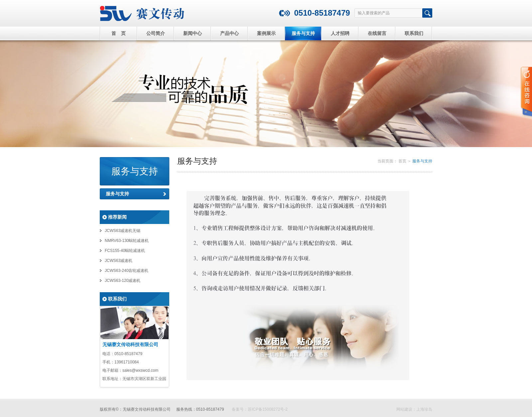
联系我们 (414, 33)
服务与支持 (303, 33)
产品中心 (229, 33)
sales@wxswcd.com (140, 370)
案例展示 (266, 33)
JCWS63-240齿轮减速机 (127, 271)
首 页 (119, 33)
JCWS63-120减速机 (123, 281)
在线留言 (377, 33)
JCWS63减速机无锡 (123, 231)
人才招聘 (340, 33)
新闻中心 (193, 33)
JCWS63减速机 (119, 261)
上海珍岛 (424, 409)
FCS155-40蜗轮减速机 (125, 251)
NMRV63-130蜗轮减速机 (127, 241)
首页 (402, 161)
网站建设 (404, 409)
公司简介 (156, 33)
